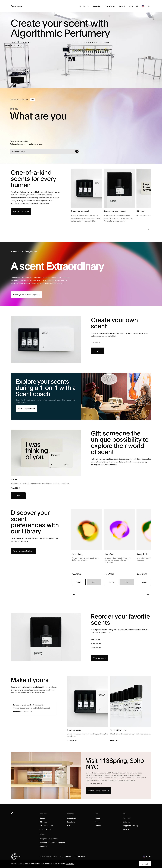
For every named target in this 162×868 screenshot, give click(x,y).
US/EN (147, 856)
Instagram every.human (49, 839)
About (122, 6)
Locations (110, 6)
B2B (131, 6)
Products (84, 6)
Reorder (97, 6)
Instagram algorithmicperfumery (52, 842)
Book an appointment (27, 409)
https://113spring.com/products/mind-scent (118, 780)
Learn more (70, 864)
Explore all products (21, 212)
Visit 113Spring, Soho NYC (99, 791)
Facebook (43, 846)
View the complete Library (23, 551)
